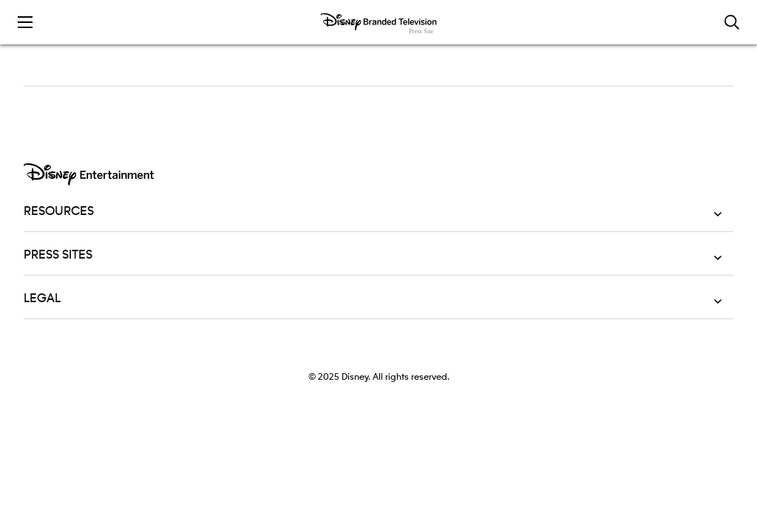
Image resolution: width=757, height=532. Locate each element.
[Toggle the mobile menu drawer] (25, 22)
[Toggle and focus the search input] (732, 22)
